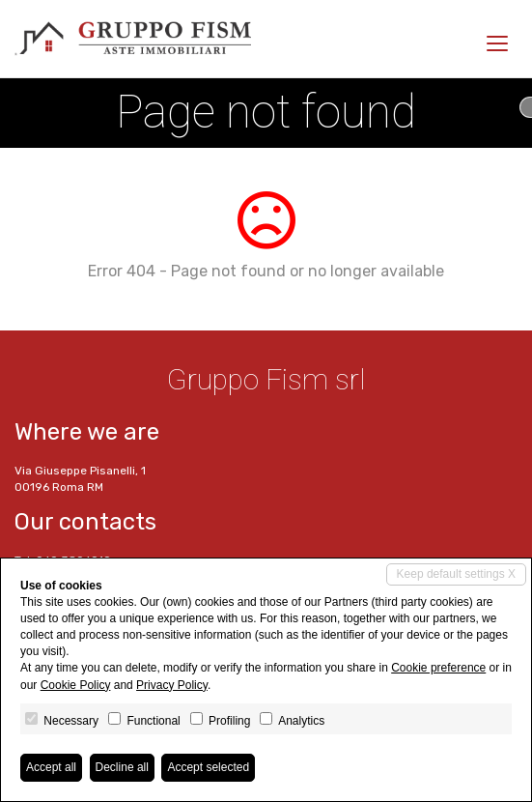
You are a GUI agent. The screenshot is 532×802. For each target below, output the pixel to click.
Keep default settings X (456, 574)
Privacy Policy (172, 685)
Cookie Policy (76, 685)
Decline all (122, 767)
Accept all (51, 767)
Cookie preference (438, 668)
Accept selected (208, 767)
